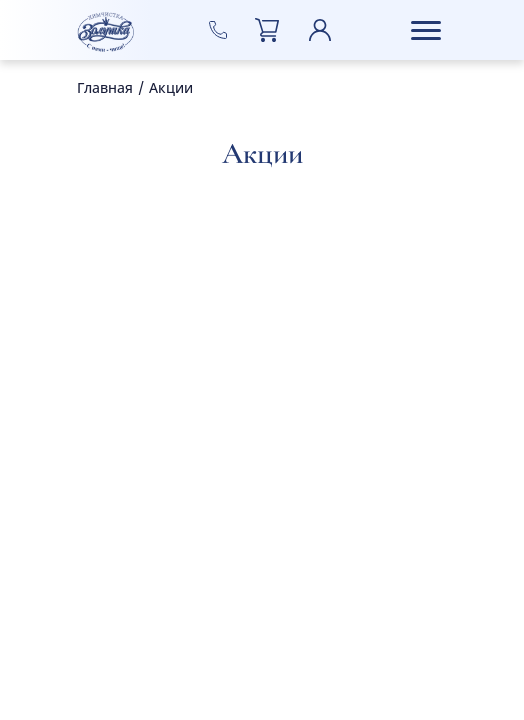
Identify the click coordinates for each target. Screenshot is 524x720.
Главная (105, 88)
